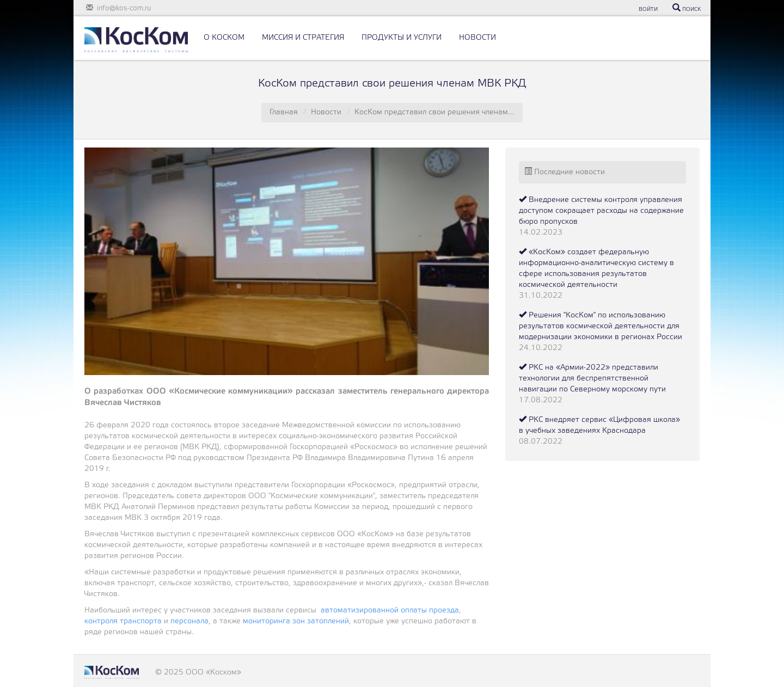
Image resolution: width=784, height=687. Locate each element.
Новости (326, 112)
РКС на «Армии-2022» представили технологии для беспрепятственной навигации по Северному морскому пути (592, 379)
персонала (189, 621)
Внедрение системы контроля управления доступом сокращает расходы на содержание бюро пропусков (601, 211)
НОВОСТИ (477, 38)
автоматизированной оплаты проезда (390, 611)
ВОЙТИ (648, 10)
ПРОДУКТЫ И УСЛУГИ (402, 38)
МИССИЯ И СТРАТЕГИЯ (303, 38)
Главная (284, 112)
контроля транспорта (124, 621)
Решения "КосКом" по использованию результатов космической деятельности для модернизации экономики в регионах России (601, 326)
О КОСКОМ (224, 38)
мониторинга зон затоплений (296, 621)
